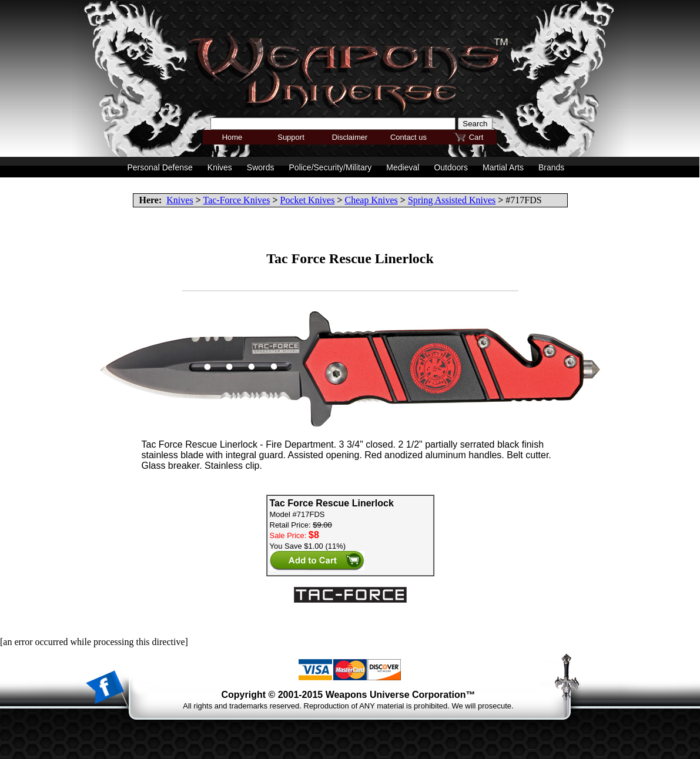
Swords (261, 167)
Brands (551, 167)
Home (232, 137)
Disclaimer (350, 137)
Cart (476, 137)
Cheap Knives (371, 200)
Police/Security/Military (331, 167)
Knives (180, 200)
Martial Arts (503, 167)
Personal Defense (160, 167)
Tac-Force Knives (236, 200)
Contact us (408, 137)
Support (291, 137)
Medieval (403, 167)
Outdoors (451, 167)
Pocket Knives (308, 200)
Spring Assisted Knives (452, 200)
